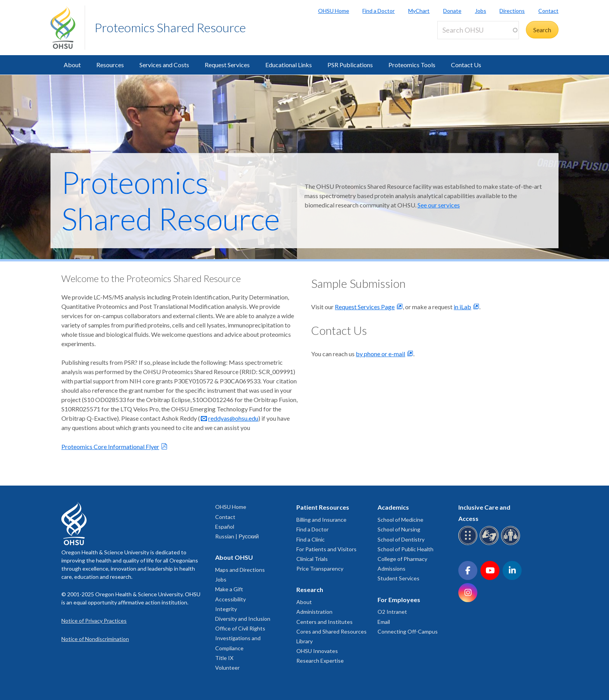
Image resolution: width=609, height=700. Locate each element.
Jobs (481, 11)
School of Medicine (400, 520)
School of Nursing (399, 529)
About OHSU (234, 557)
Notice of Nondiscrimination (95, 639)
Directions (512, 11)
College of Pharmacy (402, 559)
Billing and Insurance (321, 520)
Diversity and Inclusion (243, 619)
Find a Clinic (311, 539)
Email (384, 622)
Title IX (224, 658)
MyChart (419, 11)
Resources (110, 65)
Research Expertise (320, 661)
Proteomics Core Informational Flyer (110, 447)
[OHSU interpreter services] (512, 544)
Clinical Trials (312, 559)
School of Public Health (405, 549)
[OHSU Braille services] (469, 544)
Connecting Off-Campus (408, 631)
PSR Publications (350, 65)
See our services (439, 205)
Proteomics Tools (412, 65)
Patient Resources (323, 507)
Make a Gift (229, 589)
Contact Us (466, 65)
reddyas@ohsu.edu (233, 418)
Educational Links (289, 65)
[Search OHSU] (478, 30)
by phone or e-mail (380, 354)
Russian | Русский (237, 536)
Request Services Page (365, 307)
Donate (452, 11)
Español (225, 527)
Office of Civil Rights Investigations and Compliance (240, 638)
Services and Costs (164, 65)
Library (304, 641)
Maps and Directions (240, 570)
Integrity (226, 609)
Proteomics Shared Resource (170, 27)
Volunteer (227, 668)
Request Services (227, 65)
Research (310, 589)
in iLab (462, 307)
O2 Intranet (392, 612)
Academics (393, 507)
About (72, 65)
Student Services (398, 578)
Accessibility (231, 599)
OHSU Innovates (317, 651)
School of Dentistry (401, 539)
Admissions (391, 569)
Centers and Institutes (325, 622)
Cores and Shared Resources (331, 631)
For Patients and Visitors (326, 549)
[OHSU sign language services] (490, 544)
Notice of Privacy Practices (94, 621)
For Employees (399, 600)
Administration (314, 612)
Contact (548, 11)
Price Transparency (320, 569)
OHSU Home (334, 11)
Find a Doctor (378, 11)
